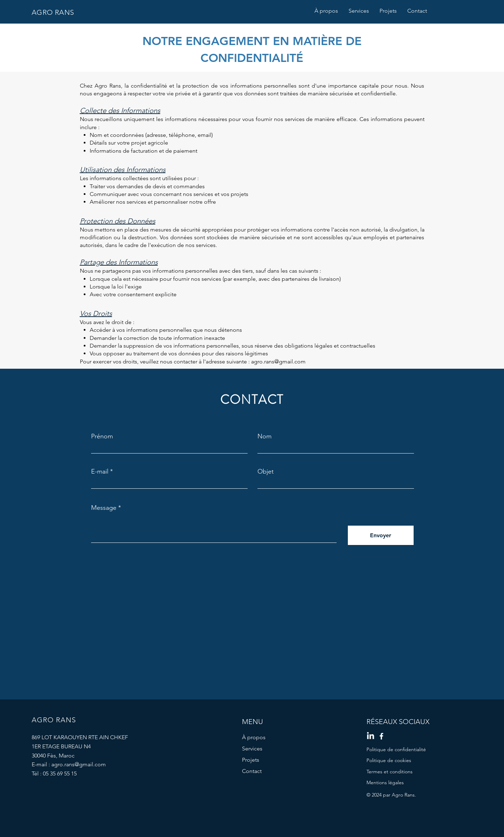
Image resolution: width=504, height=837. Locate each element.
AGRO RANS (53, 12)
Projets (251, 760)
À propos (254, 737)
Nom (264, 436)
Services (252, 749)
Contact (252, 771)
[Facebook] (381, 736)
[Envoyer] (381, 535)
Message (104, 508)
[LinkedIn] (371, 736)
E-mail (100, 471)
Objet (266, 471)
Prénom (102, 436)
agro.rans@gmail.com (278, 362)
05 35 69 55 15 (60, 773)
